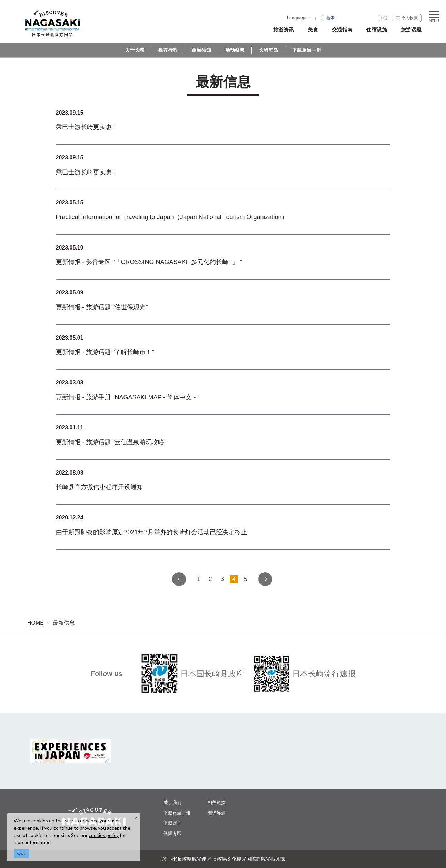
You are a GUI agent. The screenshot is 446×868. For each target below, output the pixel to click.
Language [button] (297, 18)
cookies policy (104, 835)
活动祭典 (235, 50)
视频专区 (172, 833)
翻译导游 (217, 813)
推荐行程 (168, 50)
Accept (22, 854)
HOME (36, 623)
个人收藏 (409, 18)
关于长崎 (135, 50)
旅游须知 (201, 50)
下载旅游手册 (307, 50)
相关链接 (217, 803)
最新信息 (64, 623)
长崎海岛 (268, 50)
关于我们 (172, 803)
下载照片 (172, 823)
